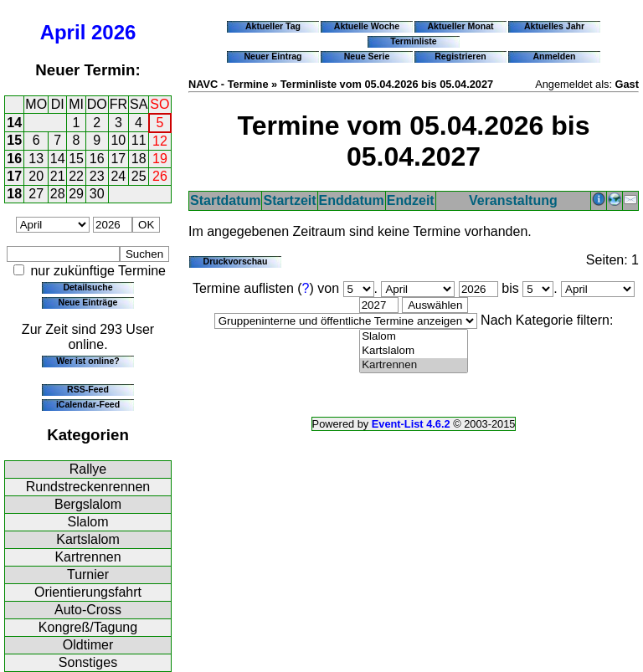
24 (118, 176)
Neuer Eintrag (273, 56)
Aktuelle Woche (367, 26)
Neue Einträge (88, 302)
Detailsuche (87, 287)
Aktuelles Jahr (554, 26)
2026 (113, 32)
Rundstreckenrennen (88, 487)
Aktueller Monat (460, 26)
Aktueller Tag (273, 26)
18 (139, 159)
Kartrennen (87, 557)
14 (14, 123)
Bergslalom (88, 504)
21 (58, 176)
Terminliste (413, 41)
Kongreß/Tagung (88, 627)
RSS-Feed (88, 389)
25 (139, 176)
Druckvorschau (236, 261)
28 (58, 194)
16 (14, 159)
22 (76, 176)
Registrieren (460, 56)
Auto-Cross (88, 610)
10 (118, 140)
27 (36, 194)
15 (14, 140)
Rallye (88, 469)
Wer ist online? (87, 361)
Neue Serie (367, 56)
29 (76, 194)
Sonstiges (88, 662)
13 (36, 159)
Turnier (88, 575)
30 (97, 194)
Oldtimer (88, 645)
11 (139, 140)
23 (97, 176)
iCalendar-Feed (88, 404)
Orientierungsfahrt (88, 592)
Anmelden (555, 56)
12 (160, 141)
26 (160, 176)
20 (36, 176)
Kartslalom (88, 539)
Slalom (88, 522)
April (63, 32)
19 (160, 159)
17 (118, 159)
